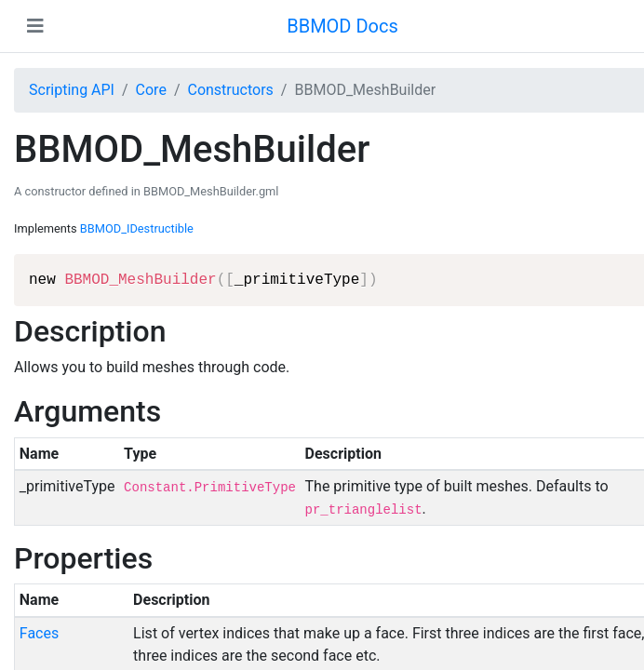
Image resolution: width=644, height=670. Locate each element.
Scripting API (72, 90)
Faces (39, 633)
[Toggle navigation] (35, 26)
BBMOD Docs (342, 26)
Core (151, 90)
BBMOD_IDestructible (137, 228)
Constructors (230, 90)
